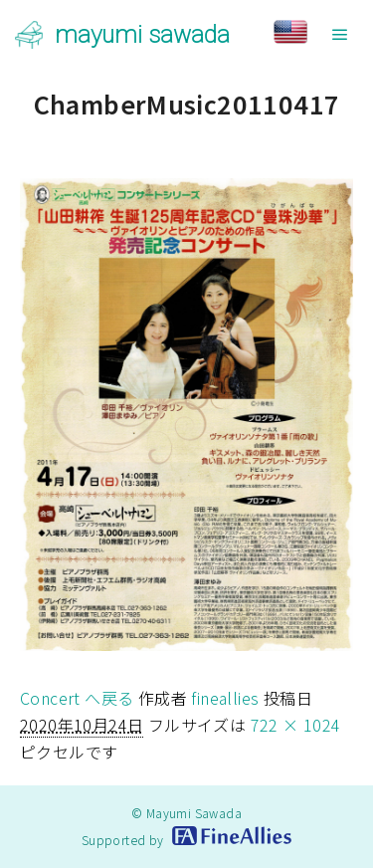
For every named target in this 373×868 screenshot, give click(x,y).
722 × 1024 (296, 725)
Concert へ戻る (77, 698)
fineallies (225, 698)
